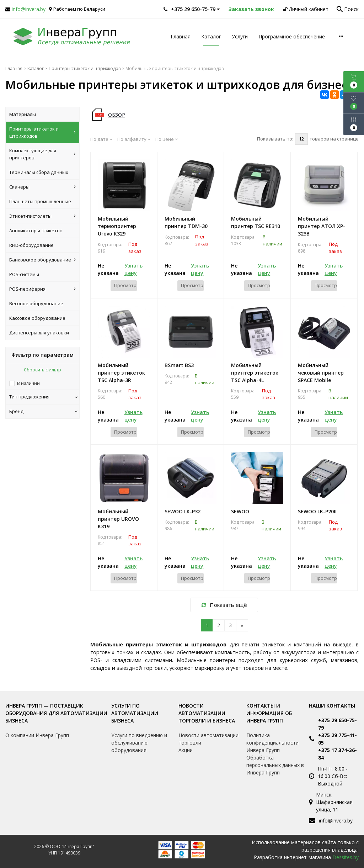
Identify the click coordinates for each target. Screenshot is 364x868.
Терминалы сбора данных (39, 172)
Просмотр (125, 285)
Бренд (43, 411)
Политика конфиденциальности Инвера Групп (272, 743)
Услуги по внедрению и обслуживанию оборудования (139, 743)
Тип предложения (43, 397)
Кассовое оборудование (37, 318)
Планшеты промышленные (40, 201)
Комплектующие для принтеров (42, 154)
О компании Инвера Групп (37, 735)
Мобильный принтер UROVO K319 (118, 519)
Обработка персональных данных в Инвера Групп (275, 765)
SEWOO (240, 511)
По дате (101, 139)
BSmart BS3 (179, 365)
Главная (181, 36)
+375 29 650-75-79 (338, 724)
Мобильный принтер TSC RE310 (256, 222)
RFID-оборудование (31, 245)
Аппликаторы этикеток (36, 231)
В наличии (28, 383)
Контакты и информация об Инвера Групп (269, 713)
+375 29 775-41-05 (338, 739)
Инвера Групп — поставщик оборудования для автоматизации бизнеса (56, 713)
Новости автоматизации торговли (208, 739)
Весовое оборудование (36, 303)
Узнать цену (133, 269)
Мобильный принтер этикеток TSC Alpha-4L (255, 373)
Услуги (240, 36)
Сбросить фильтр (42, 370)
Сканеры (42, 187)
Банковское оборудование (42, 260)
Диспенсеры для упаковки (39, 333)
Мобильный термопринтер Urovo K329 (117, 226)
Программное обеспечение (292, 36)
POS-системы (24, 274)
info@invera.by (29, 9)
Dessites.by (346, 857)
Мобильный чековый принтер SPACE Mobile (321, 373)
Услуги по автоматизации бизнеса (135, 713)
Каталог (211, 36)
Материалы (23, 114)
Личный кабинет (306, 9)
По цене (167, 139)
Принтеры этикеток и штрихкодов (42, 132)
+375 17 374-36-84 (338, 754)
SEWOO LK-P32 (183, 511)
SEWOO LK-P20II (317, 511)
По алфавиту (134, 139)
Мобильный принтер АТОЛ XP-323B (322, 226)
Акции (186, 750)
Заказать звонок (251, 9)
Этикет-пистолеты (42, 216)
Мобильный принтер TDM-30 (186, 222)
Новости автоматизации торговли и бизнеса (207, 713)
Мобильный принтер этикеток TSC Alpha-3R (121, 373)
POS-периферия (42, 289)
